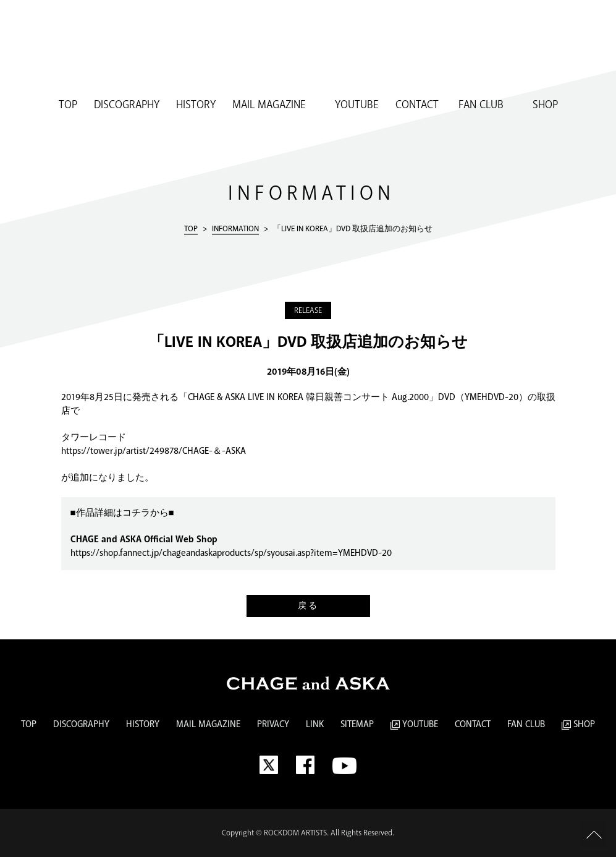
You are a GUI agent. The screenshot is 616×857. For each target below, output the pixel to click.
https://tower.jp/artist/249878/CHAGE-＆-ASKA (154, 451)
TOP (68, 105)
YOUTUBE (351, 105)
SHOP (539, 105)
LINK (315, 725)
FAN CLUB (479, 105)
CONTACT (417, 105)
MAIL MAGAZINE (269, 105)
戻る (308, 606)
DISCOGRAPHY (127, 105)
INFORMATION (235, 228)
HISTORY (196, 105)
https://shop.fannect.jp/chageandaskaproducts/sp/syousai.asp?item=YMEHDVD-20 (231, 553)
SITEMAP (357, 725)
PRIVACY (273, 725)
